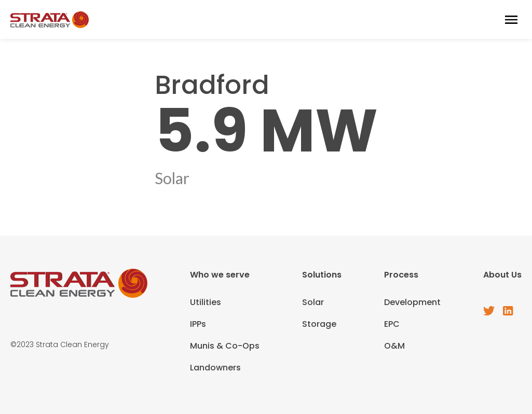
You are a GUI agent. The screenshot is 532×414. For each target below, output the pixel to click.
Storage (319, 324)
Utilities (206, 302)
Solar (313, 302)
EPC (392, 324)
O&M (394, 346)
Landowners (215, 368)
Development (412, 302)
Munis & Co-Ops (225, 346)
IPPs (198, 324)
